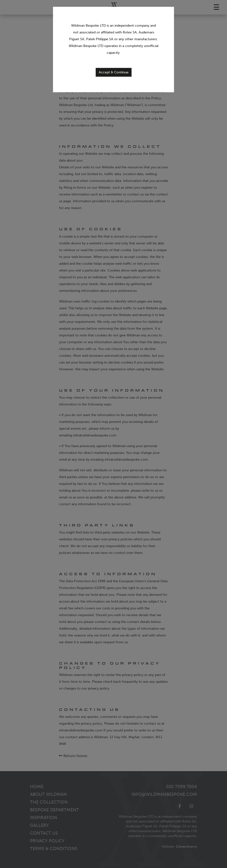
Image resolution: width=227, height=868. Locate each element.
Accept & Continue (114, 72)
